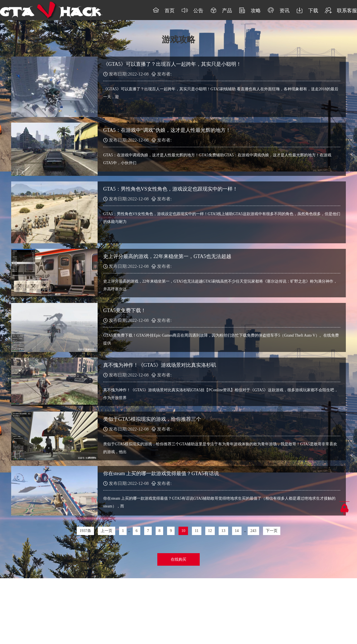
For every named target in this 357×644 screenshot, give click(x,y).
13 (223, 531)
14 (237, 531)
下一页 (272, 531)
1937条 (85, 531)
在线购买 (178, 559)
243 (253, 531)
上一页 (107, 531)
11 (196, 531)
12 (210, 531)
